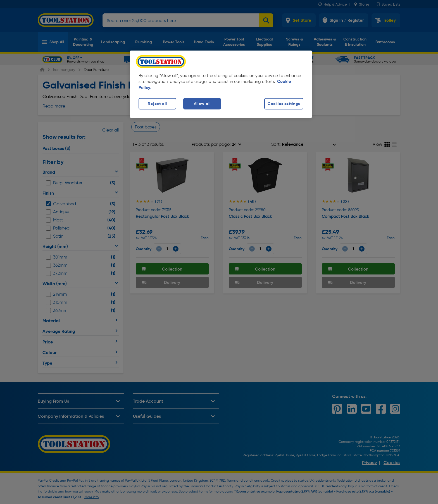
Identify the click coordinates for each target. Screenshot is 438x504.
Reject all (157, 104)
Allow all (202, 104)
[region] (221, 84)
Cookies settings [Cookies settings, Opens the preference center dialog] (284, 104)
